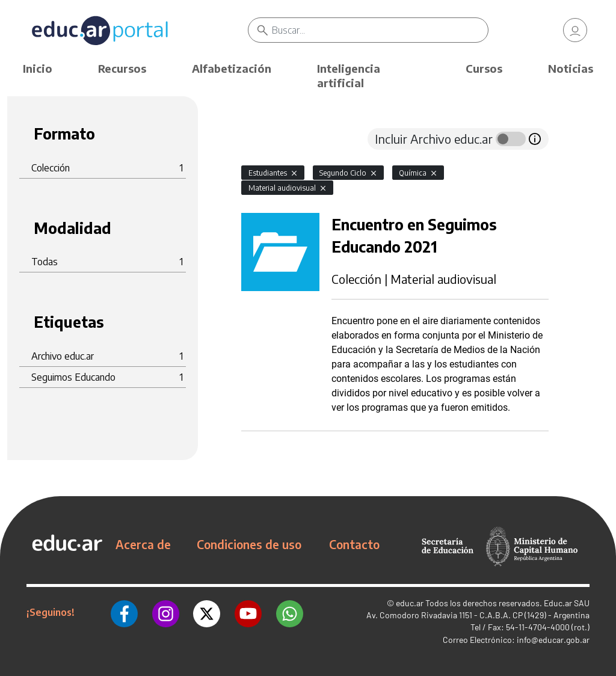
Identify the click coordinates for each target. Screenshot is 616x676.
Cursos (484, 68)
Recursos (122, 68)
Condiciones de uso (249, 544)
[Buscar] (380, 30)
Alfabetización (232, 68)
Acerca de (143, 544)
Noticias (571, 68)
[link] (575, 30)
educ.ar (410, 603)
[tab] (265, 139)
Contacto (354, 544)
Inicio (38, 68)
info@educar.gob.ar (553, 640)
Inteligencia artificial (349, 75)
